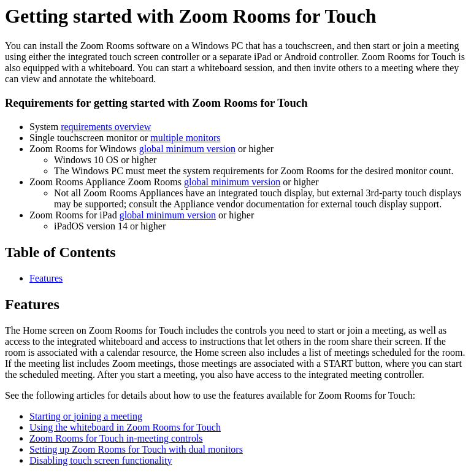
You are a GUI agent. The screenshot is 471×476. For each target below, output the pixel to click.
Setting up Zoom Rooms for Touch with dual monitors (136, 449)
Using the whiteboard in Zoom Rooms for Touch (125, 427)
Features (46, 278)
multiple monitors (185, 138)
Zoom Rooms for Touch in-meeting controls (116, 438)
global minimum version (187, 149)
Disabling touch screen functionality (101, 460)
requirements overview (106, 127)
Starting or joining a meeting (86, 416)
